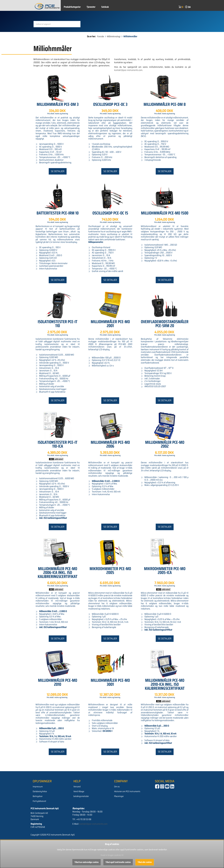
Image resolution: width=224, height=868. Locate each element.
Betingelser (38, 820)
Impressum (38, 810)
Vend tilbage (79, 815)
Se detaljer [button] (58, 195)
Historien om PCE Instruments (127, 815)
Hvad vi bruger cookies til (112, 855)
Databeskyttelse (40, 815)
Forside (101, 60)
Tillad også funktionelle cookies (118, 862)
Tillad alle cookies (145, 862)
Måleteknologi (114, 60)
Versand (77, 810)
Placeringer (119, 820)
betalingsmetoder (81, 820)
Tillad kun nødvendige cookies (86, 862)
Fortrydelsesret (39, 825)
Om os (117, 810)
